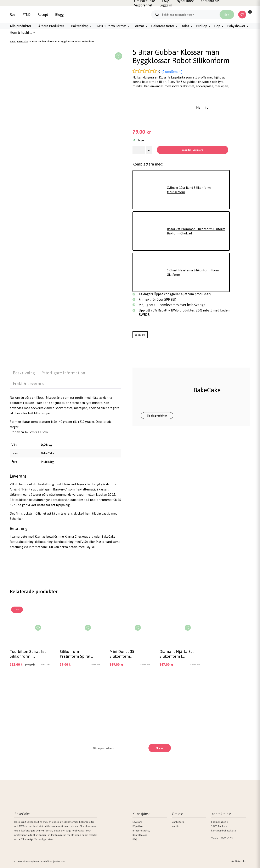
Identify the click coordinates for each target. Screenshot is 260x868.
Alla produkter (21, 26)
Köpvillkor (138, 826)
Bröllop (202, 26)
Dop (217, 26)
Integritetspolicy (141, 831)
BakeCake (23, 42)
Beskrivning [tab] (24, 373)
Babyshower (236, 26)
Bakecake (241, 861)
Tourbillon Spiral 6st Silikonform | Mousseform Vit (28, 654)
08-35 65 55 (227, 838)
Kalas (185, 26)
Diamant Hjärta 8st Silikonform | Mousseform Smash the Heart (177, 654)
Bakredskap (80, 26)
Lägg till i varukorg (193, 150)
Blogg (60, 15)
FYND (26, 15)
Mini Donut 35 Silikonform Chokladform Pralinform (122, 654)
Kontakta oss (140, 835)
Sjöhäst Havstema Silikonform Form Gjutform (193, 272)
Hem (12, 42)
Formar (139, 26)
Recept (43, 15)
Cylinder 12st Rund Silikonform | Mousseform (190, 190)
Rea (13, 15)
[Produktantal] (142, 150)
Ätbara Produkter (51, 26)
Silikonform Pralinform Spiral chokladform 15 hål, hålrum (78, 654)
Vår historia (178, 822)
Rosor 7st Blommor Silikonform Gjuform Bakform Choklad (196, 231)
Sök (227, 15)
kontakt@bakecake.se (224, 831)
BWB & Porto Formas (111, 26)
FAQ (135, 839)
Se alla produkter (157, 416)
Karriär (176, 826)
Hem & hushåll (21, 32)
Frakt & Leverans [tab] (29, 383)
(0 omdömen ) (172, 72)
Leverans (137, 822)
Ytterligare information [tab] (63, 373)
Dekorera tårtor (163, 26)
